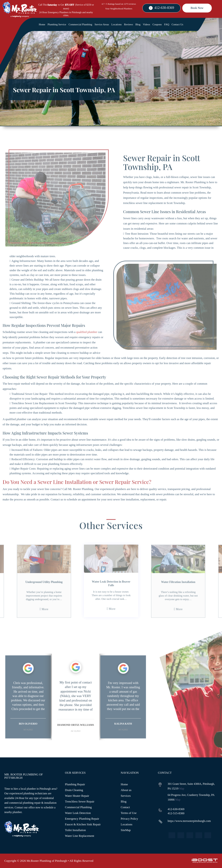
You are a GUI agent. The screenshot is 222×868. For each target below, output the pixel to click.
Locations (116, 24)
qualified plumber (87, 345)
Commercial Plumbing (80, 24)
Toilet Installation (75, 830)
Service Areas (102, 24)
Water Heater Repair (77, 796)
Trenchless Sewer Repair (80, 802)
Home (42, 24)
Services (126, 796)
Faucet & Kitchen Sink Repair (83, 824)
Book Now (197, 8)
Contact (125, 807)
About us (126, 790)
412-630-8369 (164, 8)
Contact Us (177, 24)
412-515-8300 (176, 813)
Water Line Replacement (80, 836)
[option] (28, 710)
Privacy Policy (129, 819)
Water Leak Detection (78, 813)
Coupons (157, 24)
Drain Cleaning (74, 790)
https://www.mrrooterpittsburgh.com (189, 821)
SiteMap (126, 830)
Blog (138, 24)
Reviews (129, 24)
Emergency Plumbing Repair (82, 819)
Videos (147, 24)
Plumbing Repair (75, 784)
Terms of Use (129, 813)
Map (182, 789)
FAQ (167, 24)
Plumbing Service (57, 24)
